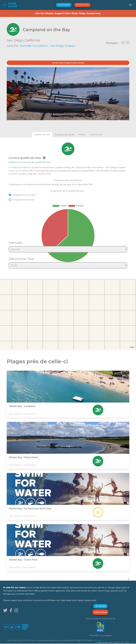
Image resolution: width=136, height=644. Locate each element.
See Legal (97, 640)
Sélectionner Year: (22, 259)
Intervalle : (16, 243)
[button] (130, 5)
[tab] (42, 134)
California (32, 40)
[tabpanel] (68, 204)
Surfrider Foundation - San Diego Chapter (48, 46)
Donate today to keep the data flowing (68, 63)
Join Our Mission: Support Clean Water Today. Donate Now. (68, 13)
